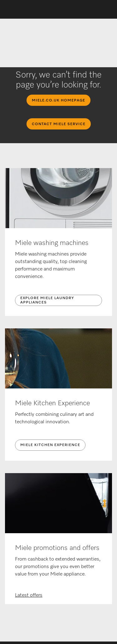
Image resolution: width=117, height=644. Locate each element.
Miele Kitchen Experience (50, 445)
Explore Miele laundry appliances (47, 300)
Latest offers (29, 595)
